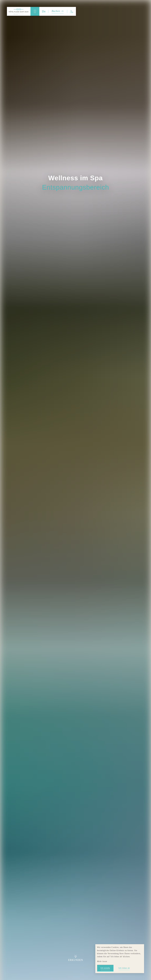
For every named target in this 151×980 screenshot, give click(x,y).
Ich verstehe (105, 968)
